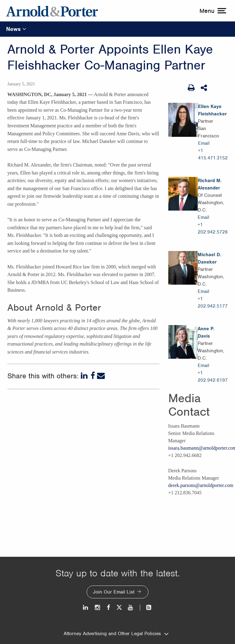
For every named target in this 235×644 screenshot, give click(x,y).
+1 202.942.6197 (213, 376)
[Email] (101, 376)
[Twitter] (119, 607)
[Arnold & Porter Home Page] (52, 11)
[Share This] (204, 88)
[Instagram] (98, 607)
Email (204, 143)
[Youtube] (131, 607)
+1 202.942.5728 (213, 228)
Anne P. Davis (206, 332)
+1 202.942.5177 (213, 302)
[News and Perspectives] (146, 607)
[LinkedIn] (85, 376)
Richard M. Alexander (210, 184)
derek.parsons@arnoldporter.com (201, 485)
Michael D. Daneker (209, 258)
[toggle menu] (212, 11)
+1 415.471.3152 (213, 154)
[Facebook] (93, 376)
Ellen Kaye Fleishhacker (212, 110)
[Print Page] (191, 88)
